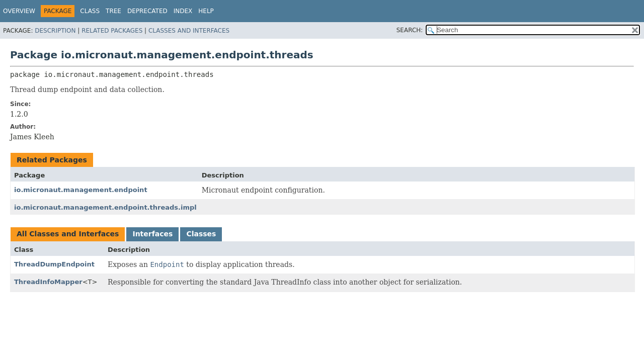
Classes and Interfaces (189, 31)
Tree (113, 11)
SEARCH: (410, 30)
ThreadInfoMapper (48, 282)
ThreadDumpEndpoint (54, 264)
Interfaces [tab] (152, 234)
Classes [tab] (201, 234)
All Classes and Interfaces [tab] (68, 234)
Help (206, 11)
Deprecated (147, 11)
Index (183, 11)
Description (55, 31)
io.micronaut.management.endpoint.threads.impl (105, 207)
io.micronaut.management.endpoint (81, 190)
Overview (19, 11)
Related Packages (112, 31)
